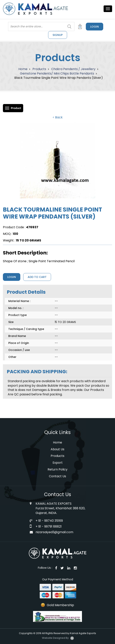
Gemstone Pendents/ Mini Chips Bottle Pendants (57, 73)
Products (39, 69)
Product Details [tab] (26, 292)
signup (58, 35)
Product (16, 108)
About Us (57, 449)
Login (95, 27)
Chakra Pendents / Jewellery (73, 69)
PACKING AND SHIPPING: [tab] (37, 372)
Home (23, 69)
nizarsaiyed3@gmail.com (54, 532)
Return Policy (57, 469)
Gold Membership (60, 605)
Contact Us (57, 476)
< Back (58, 117)
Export (58, 463)
